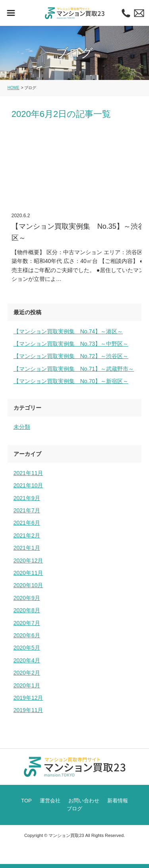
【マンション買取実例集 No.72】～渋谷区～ (71, 356)
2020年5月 (27, 648)
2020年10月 (28, 585)
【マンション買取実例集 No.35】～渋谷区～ (79, 205)
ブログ (74, 809)
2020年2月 (27, 673)
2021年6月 (27, 523)
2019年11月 (28, 710)
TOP (26, 801)
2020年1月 (27, 685)
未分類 (22, 427)
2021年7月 (27, 510)
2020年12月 (28, 561)
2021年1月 (27, 548)
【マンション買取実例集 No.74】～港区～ (68, 331)
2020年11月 (28, 573)
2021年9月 (27, 498)
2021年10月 (28, 485)
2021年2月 (27, 535)
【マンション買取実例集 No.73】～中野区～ (71, 344)
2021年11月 (28, 473)
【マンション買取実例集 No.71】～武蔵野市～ (74, 369)
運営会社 (50, 801)
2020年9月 (27, 598)
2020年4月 (27, 660)
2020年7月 (27, 623)
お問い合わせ (84, 801)
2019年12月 (28, 698)
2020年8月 (27, 610)
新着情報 (118, 801)
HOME (14, 88)
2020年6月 (27, 635)
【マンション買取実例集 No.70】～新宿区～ (71, 381)
